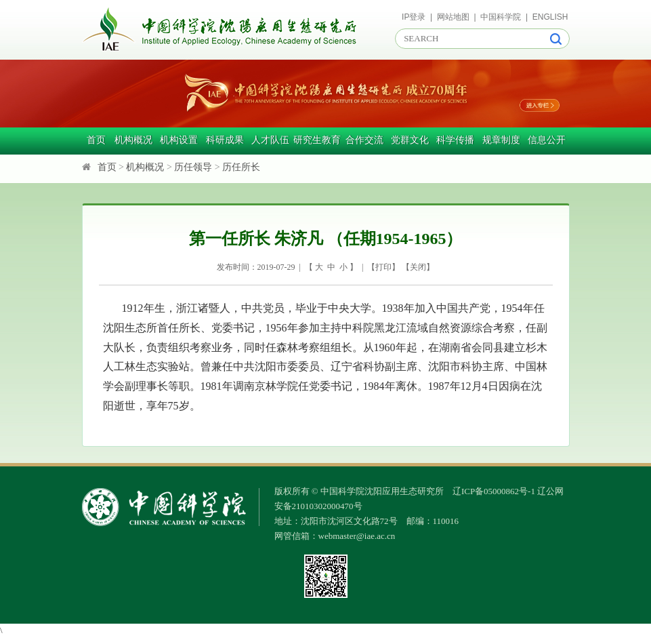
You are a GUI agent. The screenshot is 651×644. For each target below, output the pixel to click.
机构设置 (179, 140)
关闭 (418, 267)
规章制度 (501, 140)
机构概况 (133, 140)
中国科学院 (501, 17)
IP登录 (414, 17)
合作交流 (364, 140)
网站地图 (453, 17)
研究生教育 (317, 140)
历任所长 (241, 167)
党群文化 (410, 140)
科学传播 (455, 140)
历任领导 (193, 167)
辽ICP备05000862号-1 (494, 491)
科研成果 (225, 140)
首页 (96, 140)
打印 (383, 267)
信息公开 (547, 140)
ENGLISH (550, 17)
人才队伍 (270, 140)
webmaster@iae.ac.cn (357, 536)
